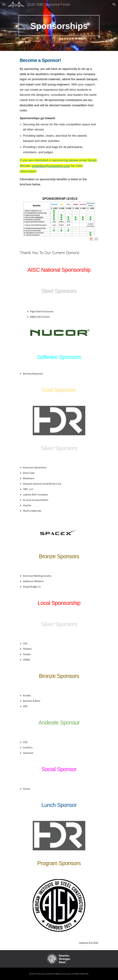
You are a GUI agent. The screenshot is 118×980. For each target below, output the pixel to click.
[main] (59, 25)
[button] (4, 4)
